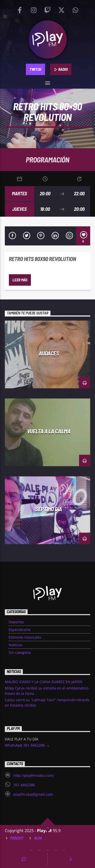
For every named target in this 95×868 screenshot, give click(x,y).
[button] (48, 82)
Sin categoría (20, 652)
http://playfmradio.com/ (34, 775)
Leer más (20, 280)
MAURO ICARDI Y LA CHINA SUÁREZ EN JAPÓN (44, 682)
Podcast (17, 838)
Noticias (15, 645)
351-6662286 (24, 785)
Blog (38, 838)
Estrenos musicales (25, 637)
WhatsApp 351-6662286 (27, 746)
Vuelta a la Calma (49, 431)
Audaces (49, 353)
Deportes (16, 622)
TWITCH (35, 69)
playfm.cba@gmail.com (33, 794)
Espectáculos (20, 630)
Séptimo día (49, 509)
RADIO (61, 70)
